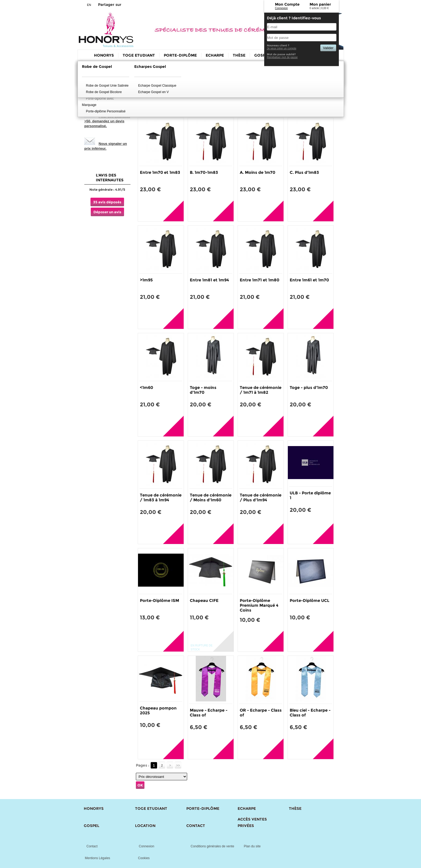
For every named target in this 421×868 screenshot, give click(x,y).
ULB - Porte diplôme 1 (310, 495)
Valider (328, 48)
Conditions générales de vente (212, 846)
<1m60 (146, 387)
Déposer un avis (107, 212)
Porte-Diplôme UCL (310, 600)
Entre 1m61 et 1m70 (309, 280)
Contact (92, 846)
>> (178, 765)
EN (89, 5)
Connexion (281, 8)
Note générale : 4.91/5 (107, 190)
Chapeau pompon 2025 (158, 710)
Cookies (144, 858)
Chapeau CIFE (204, 600)
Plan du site (252, 846)
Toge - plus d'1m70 (309, 387)
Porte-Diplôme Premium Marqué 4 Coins (259, 605)
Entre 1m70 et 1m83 (160, 172)
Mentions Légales (97, 858)
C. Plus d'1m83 (304, 172)
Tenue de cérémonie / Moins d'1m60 (211, 497)
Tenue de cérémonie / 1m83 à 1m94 (161, 497)
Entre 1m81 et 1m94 (209, 280)
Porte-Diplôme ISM (159, 600)
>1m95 (146, 280)
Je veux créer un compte (282, 48)
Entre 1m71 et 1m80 (260, 280)
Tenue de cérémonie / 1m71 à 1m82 (261, 390)
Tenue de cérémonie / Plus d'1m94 (261, 497)
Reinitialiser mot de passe (282, 57)
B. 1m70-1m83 (204, 172)
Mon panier (320, 4)
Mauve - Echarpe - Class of (209, 713)
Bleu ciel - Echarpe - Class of (310, 713)
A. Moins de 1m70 (257, 172)
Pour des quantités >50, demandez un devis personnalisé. (107, 121)
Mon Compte (287, 4)
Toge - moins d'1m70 (203, 390)
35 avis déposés (107, 202)
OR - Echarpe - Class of (261, 713)
